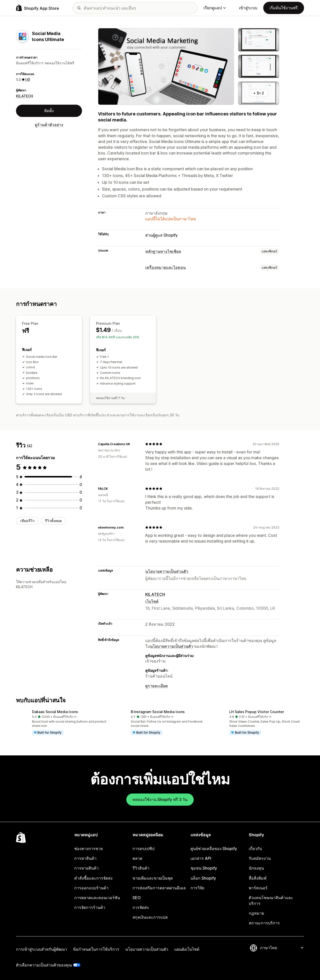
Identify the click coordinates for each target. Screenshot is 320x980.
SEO (137, 898)
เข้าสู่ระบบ (248, 8)
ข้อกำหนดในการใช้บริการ (96, 949)
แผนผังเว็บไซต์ (187, 949)
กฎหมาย (256, 913)
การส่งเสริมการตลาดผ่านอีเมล (159, 888)
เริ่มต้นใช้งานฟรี (284, 8)
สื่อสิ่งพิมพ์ (258, 878)
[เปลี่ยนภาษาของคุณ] (281, 948)
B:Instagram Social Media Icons (158, 712)
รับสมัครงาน (260, 858)
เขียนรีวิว (27, 521)
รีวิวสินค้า (141, 868)
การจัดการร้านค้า (90, 907)
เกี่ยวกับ (255, 849)
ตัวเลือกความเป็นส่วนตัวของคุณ (44, 965)
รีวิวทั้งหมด (53, 521)
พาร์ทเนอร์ (258, 888)
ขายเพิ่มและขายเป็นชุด (153, 878)
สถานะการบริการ (264, 923)
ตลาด (137, 858)
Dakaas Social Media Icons (55, 712)
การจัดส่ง (141, 907)
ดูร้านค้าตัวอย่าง (49, 125)
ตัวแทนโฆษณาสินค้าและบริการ (271, 901)
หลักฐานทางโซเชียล (163, 251)
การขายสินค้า (86, 868)
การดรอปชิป (143, 849)
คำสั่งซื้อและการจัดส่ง (93, 878)
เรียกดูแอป (215, 8)
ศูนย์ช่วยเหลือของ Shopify (214, 849)
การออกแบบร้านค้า (91, 888)
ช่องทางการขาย (88, 849)
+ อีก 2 (259, 93)
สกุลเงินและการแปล (150, 917)
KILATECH (24, 96)
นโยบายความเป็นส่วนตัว (167, 571)
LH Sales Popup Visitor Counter (257, 712)
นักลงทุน (256, 868)
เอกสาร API (201, 858)
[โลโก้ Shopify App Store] (37, 8)
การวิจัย (197, 888)
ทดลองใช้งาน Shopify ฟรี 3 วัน (160, 799)
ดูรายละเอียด (156, 686)
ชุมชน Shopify (204, 868)
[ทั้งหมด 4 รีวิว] (81, 477)
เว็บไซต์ (152, 601)
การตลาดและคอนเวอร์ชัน (97, 898)
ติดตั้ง (49, 111)
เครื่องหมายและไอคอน (165, 267)
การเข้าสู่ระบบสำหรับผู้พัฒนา (41, 949)
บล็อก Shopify (203, 878)
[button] (61, 723)
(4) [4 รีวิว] (28, 79)
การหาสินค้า (85, 858)
